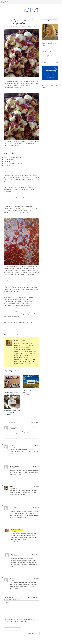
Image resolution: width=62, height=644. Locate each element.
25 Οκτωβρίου (14, 531)
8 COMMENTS (11, 422)
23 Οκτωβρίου (13, 468)
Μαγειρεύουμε (10, 335)
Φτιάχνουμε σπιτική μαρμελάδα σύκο (22, 22)
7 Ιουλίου (12, 580)
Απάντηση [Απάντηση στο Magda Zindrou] (35, 530)
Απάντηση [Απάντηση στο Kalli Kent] (36, 427)
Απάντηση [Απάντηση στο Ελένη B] (36, 446)
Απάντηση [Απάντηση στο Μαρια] (35, 554)
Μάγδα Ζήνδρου (13, 27)
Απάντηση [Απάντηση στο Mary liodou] (36, 466)
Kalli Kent (14, 427)
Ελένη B (13, 446)
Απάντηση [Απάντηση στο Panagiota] (36, 507)
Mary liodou (15, 466)
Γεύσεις (30, 27)
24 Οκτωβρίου (13, 488)
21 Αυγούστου (23, 27)
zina (12, 487)
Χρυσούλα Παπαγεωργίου (11, 394)
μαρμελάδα (17, 335)
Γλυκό (34, 27)
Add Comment (35, 422)
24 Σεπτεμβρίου (15, 556)
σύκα (22, 335)
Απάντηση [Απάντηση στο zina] (36, 487)
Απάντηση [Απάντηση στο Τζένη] (36, 579)
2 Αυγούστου (13, 429)
